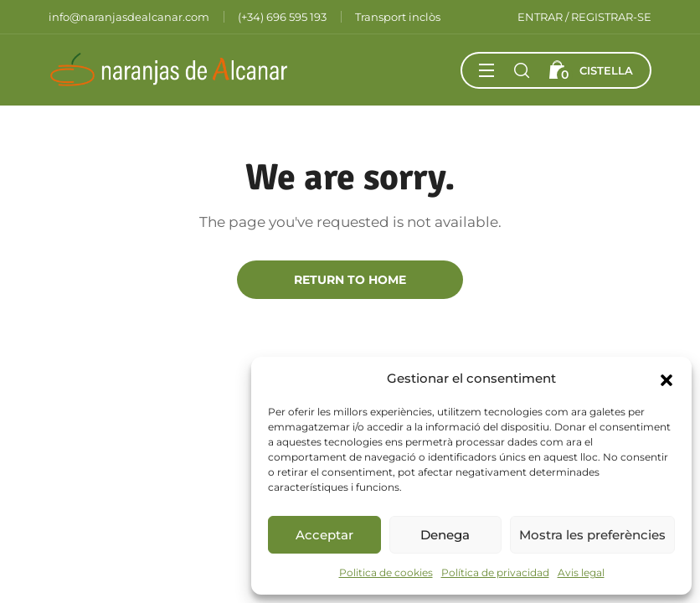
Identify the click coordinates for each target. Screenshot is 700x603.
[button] (667, 379)
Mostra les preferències (592, 535)
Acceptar (324, 535)
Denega (445, 535)
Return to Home (350, 280)
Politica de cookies (386, 572)
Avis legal (581, 572)
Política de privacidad (495, 572)
